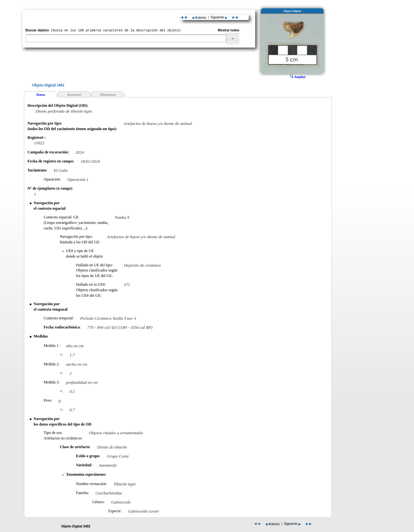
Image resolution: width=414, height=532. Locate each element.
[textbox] (126, 38)
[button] (233, 39)
